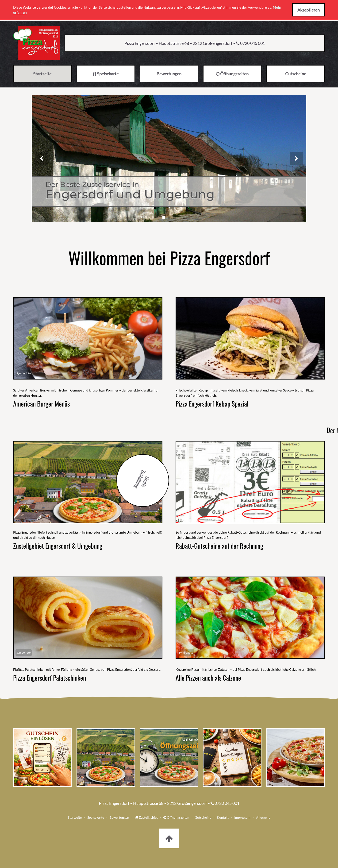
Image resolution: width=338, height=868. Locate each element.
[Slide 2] (169, 218)
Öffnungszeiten (176, 817)
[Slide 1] (164, 218)
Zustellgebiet (146, 817)
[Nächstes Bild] (296, 159)
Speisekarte (96, 817)
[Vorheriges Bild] (42, 159)
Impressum (242, 817)
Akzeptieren (309, 10)
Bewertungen (119, 817)
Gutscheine (203, 817)
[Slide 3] (174, 218)
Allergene (263, 817)
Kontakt (223, 817)
